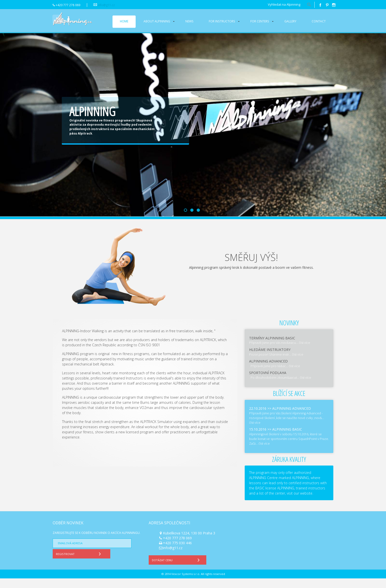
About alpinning (157, 21)
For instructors (222, 21)
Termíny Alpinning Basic (272, 348)
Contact (319, 21)
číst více (305, 353)
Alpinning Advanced (268, 371)
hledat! (309, 5)
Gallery (290, 21)
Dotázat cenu (177, 569)
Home (124, 21)
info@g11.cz (106, 5)
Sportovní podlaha (268, 383)
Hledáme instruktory (270, 359)
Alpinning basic (287, 439)
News (189, 21)
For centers (260, 21)
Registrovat (80, 563)
